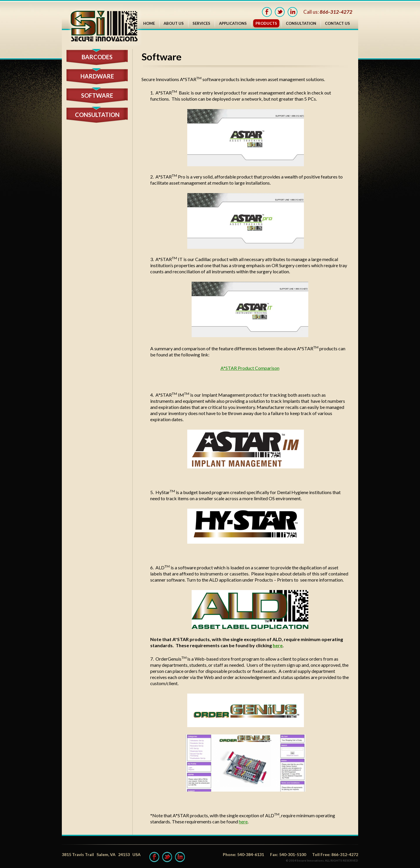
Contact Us (337, 23)
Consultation (301, 23)
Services (201, 23)
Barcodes (97, 57)
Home (149, 23)
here (278, 645)
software (97, 95)
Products (266, 23)
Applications (233, 23)
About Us (174, 23)
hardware (97, 76)
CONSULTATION (97, 115)
